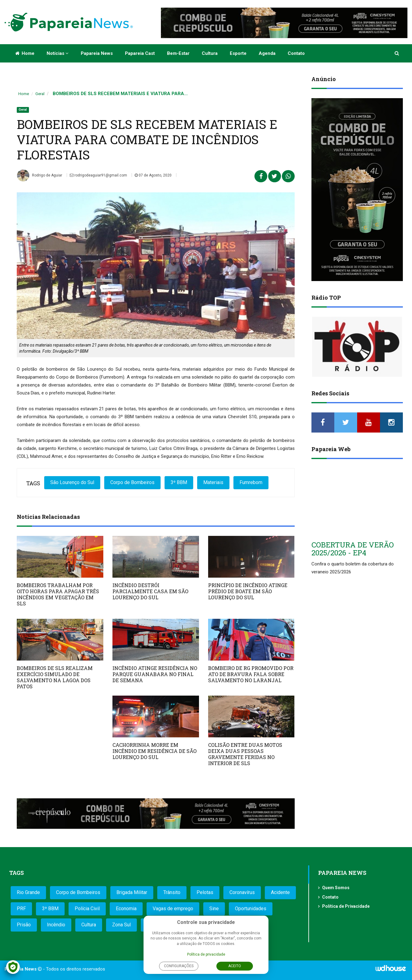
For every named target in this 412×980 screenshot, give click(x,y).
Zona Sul (121, 925)
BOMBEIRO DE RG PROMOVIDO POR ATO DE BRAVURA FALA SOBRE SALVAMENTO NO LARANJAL (251, 674)
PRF (21, 909)
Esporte (238, 53)
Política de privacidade (206, 954)
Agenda (267, 53)
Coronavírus (242, 892)
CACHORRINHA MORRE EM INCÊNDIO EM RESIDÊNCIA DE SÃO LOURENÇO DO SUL (154, 751)
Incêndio (56, 925)
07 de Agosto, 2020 (153, 175)
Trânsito (172, 892)
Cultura (210, 53)
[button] (397, 53)
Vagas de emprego (173, 909)
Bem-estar (178, 53)
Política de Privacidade (346, 906)
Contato (296, 53)
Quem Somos (336, 888)
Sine (214, 909)
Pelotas (205, 892)
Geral (40, 94)
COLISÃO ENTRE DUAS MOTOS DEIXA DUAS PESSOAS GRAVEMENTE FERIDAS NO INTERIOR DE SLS (245, 754)
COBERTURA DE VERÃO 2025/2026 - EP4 (353, 549)
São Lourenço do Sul (72, 482)
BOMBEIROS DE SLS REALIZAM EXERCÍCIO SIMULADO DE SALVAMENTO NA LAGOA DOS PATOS (55, 677)
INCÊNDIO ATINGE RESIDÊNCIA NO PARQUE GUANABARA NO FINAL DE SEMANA (155, 674)
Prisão (24, 925)
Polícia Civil (87, 909)
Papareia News (97, 53)
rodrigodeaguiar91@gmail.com (98, 175)
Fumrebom (251, 482)
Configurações (179, 966)
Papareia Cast (140, 53)
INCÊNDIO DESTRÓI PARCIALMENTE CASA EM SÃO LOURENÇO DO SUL (150, 591)
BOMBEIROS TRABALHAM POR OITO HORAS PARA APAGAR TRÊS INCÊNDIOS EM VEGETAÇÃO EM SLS (58, 594)
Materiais (213, 482)
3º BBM (179, 482)
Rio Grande (28, 892)
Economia (126, 909)
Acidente (280, 892)
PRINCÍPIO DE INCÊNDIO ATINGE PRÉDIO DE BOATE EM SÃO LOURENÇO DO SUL (248, 591)
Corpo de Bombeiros (132, 482)
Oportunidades (251, 909)
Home (25, 53)
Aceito (235, 966)
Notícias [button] (58, 53)
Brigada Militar (132, 892)
